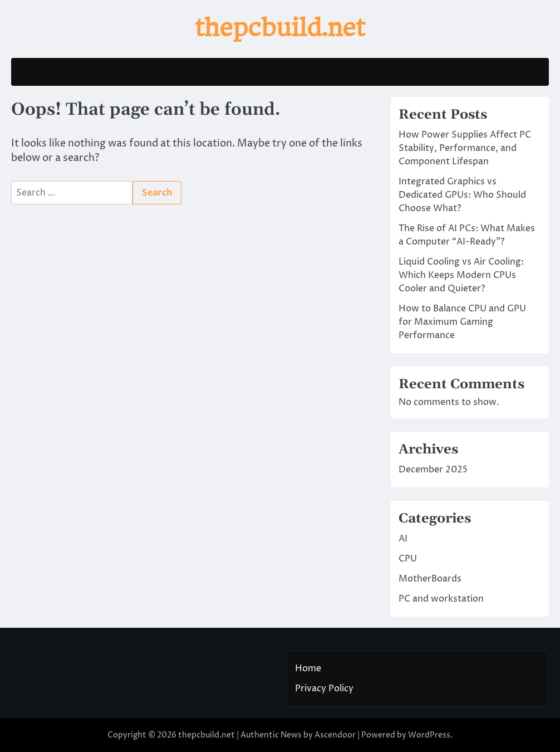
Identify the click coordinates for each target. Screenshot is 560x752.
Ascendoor (335, 735)
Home (308, 668)
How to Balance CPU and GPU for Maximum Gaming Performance (462, 322)
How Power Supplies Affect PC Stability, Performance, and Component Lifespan (465, 148)
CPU (408, 559)
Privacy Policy (324, 688)
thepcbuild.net (280, 28)
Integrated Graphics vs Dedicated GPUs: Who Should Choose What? (462, 195)
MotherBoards (430, 579)
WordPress (429, 735)
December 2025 (433, 470)
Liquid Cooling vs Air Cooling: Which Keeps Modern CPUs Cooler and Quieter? (461, 275)
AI (403, 539)
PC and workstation (441, 599)
